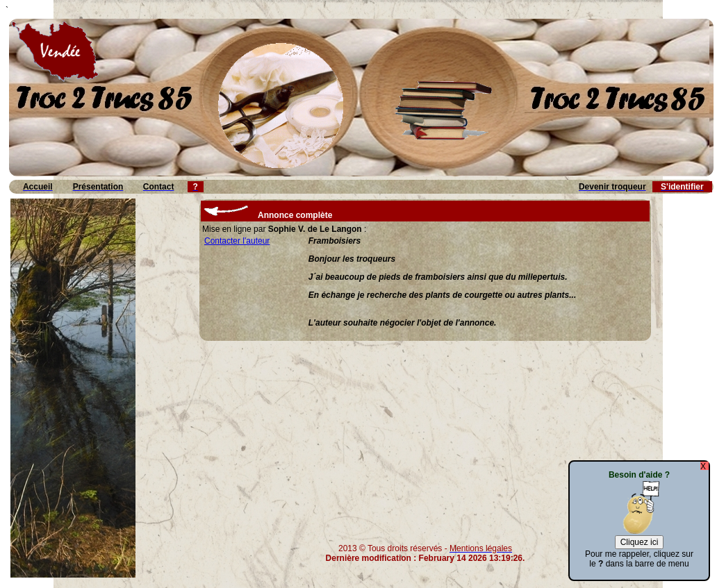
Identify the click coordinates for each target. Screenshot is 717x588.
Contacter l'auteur (237, 241)
